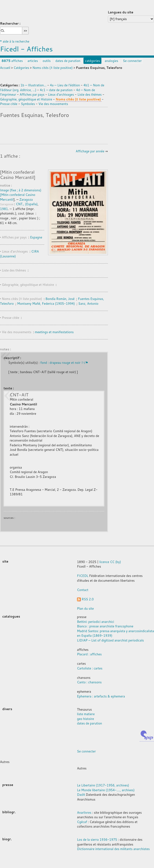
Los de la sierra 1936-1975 (97, 840)
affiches (12, 61)
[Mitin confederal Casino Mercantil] (18, 175)
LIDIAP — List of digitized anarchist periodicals (110, 640)
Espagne (36, 237)
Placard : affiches (89, 654)
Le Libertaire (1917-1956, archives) (103, 785)
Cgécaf (82, 822)
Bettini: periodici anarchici (96, 622)
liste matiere (86, 714)
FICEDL (83, 576)
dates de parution (68, 61)
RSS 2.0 (85, 599)
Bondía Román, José (60, 299)
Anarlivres (84, 813)
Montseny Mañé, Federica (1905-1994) (46, 304)
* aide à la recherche (15, 41)
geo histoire (85, 719)
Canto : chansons (89, 682)
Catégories (21, 68)
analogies (112, 61)
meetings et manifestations (54, 332)
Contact (83, 590)
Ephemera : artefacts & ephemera (101, 696)
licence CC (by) (110, 562)
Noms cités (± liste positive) (53, 68)
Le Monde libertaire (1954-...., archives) (106, 790)
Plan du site (85, 608)
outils (47, 61)
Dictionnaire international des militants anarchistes (113, 849)
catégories (93, 61)
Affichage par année (90, 151)
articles (33, 61)
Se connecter (132, 61)
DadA (81, 795)
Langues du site (121, 12)
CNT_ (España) (27, 204)
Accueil (5, 68)
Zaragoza (26, 199)
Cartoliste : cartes (90, 668)
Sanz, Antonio (88, 304)
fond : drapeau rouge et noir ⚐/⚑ (64, 363)
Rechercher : (10, 23)
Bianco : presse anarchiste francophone (105, 626)
